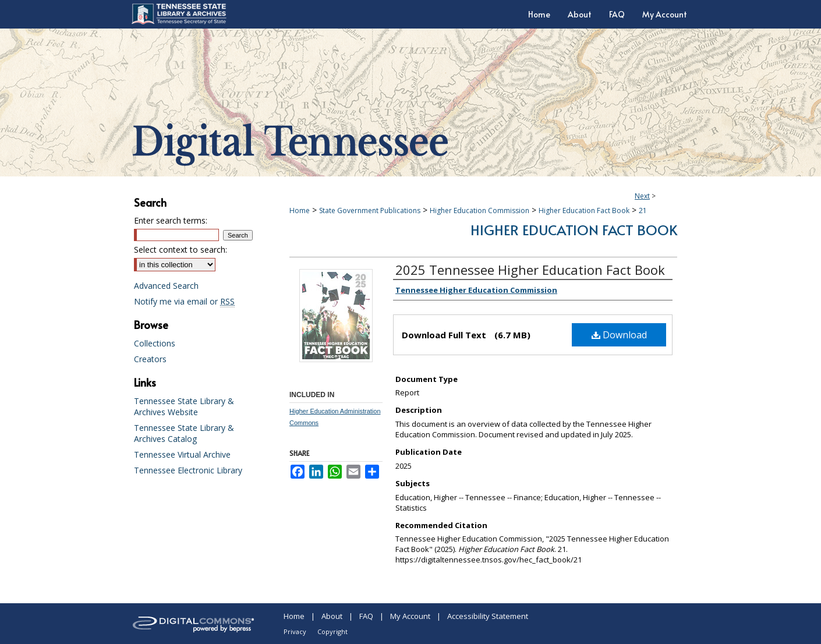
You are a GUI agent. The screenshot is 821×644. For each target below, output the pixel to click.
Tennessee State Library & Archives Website (184, 406)
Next (642, 196)
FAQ (366, 616)
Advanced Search (166, 286)
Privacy (295, 631)
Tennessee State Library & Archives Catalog (184, 433)
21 (643, 210)
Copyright (332, 631)
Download (619, 335)
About (332, 616)
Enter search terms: (171, 220)
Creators (150, 359)
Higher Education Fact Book (584, 210)
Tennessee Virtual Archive (182, 454)
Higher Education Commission (479, 210)
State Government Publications (370, 210)
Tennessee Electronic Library (188, 470)
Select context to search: (181, 250)
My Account (410, 616)
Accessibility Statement (488, 616)
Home (300, 210)
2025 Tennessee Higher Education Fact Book (530, 270)
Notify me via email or (184, 301)
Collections (155, 343)
